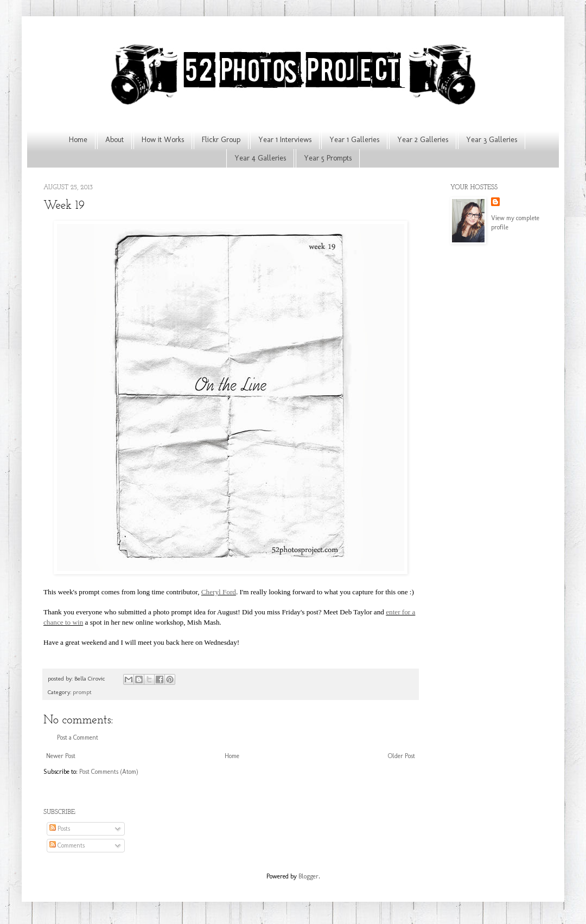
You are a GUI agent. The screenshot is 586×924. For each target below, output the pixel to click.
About (114, 140)
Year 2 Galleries (423, 140)
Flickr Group (221, 140)
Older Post (402, 756)
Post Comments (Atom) (109, 772)
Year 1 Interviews (285, 140)
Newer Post (61, 756)
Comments (67, 845)
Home (78, 140)
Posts (60, 829)
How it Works (163, 140)
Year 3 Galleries (492, 140)
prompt (82, 692)
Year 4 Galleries (260, 158)
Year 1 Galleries (354, 140)
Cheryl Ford (219, 592)
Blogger (308, 876)
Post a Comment (78, 737)
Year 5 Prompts (328, 158)
